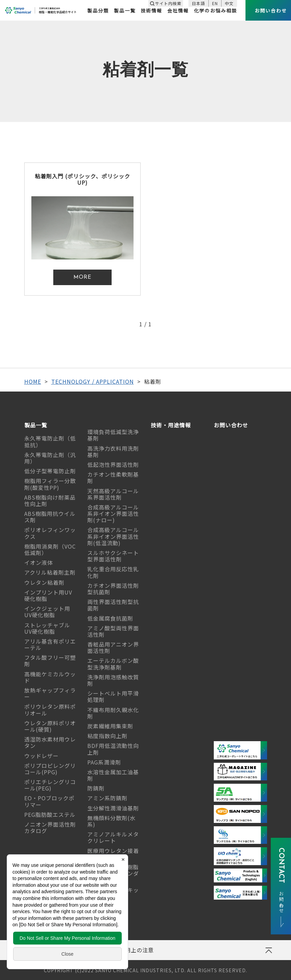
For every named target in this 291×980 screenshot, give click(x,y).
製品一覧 (125, 10)
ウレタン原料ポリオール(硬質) (50, 726)
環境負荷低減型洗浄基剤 (113, 435)
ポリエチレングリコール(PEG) (50, 785)
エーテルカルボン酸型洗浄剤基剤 (113, 664)
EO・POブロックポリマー (49, 801)
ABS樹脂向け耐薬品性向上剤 (50, 500)
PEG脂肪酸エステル (50, 814)
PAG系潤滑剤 (104, 762)
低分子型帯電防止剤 (50, 471)
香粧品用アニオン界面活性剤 (113, 647)
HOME (33, 381)
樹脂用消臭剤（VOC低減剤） (50, 549)
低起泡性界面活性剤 (113, 464)
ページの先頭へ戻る (268, 953)
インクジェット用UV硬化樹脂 (47, 612)
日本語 (198, 3)
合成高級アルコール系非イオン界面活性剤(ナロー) (113, 513)
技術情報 (151, 10)
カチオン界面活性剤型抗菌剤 (113, 589)
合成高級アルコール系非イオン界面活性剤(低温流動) (113, 536)
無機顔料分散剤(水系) (111, 821)
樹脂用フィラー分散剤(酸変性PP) (50, 484)
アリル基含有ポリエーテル (50, 644)
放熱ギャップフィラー (50, 693)
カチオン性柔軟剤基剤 (113, 478)
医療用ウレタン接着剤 (113, 854)
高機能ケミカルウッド (50, 677)
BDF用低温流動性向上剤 (113, 749)
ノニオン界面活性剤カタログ (50, 827)
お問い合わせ (231, 425)
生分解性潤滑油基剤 (113, 808)
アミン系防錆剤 (107, 798)
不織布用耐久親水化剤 (113, 713)
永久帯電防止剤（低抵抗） (50, 441)
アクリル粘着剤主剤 (50, 572)
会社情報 (178, 10)
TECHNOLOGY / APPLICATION (93, 381)
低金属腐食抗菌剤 (110, 618)
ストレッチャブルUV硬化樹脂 (47, 628)
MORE (82, 277)
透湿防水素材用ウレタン (50, 742)
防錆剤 (96, 788)
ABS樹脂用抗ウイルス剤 (50, 517)
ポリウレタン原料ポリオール (50, 710)
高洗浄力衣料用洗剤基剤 (113, 451)
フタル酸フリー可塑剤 (50, 661)
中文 (229, 3)
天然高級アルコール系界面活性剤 (113, 494)
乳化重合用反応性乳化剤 (113, 572)
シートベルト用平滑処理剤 (113, 696)
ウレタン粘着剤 (44, 582)
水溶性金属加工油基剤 (113, 775)
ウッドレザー (41, 756)
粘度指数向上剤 (107, 736)
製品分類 (98, 10)
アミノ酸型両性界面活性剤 (113, 631)
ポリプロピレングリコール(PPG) (50, 769)
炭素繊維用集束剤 (110, 726)
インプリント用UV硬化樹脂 (48, 595)
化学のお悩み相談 (215, 10)
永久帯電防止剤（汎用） (50, 458)
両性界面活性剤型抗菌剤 (113, 605)
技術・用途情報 (171, 425)
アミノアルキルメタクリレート (113, 837)
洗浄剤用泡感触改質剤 (113, 680)
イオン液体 (39, 562)
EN (215, 3)
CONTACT (281, 879)
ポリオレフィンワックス (50, 533)
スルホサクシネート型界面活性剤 (113, 556)
